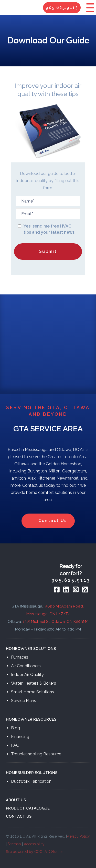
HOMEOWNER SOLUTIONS (31, 649)
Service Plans (24, 701)
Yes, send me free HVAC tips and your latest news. (50, 229)
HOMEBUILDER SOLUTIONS (32, 773)
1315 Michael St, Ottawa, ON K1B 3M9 (56, 622)
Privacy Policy (78, 836)
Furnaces (20, 657)
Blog (15, 728)
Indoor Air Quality (27, 675)
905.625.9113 (62, 8)
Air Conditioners (26, 666)
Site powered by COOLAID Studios (35, 852)
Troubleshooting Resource (36, 754)
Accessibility (34, 844)
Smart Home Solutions (33, 692)
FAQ (15, 745)
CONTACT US (19, 816)
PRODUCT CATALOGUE (28, 808)
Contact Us (48, 521)
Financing (20, 737)
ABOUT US (16, 800)
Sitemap (14, 844)
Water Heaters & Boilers (34, 683)
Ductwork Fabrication (31, 781)
